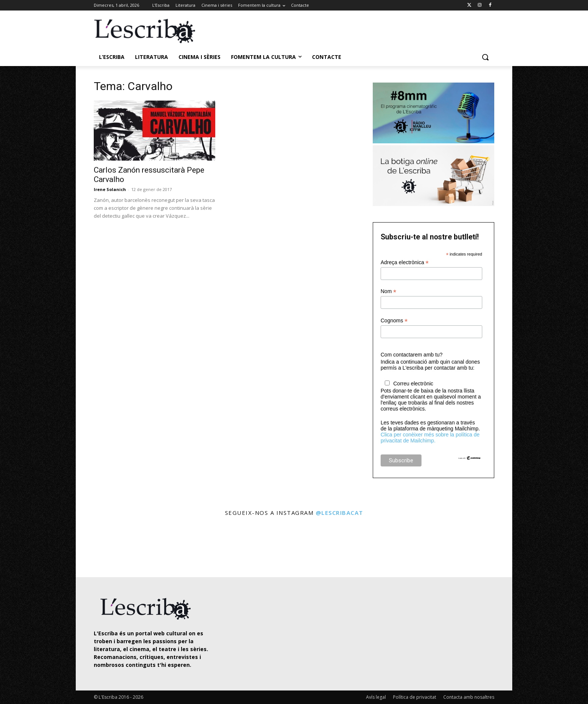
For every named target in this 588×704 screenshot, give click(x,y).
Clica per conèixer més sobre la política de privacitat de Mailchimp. (430, 438)
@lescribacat (340, 513)
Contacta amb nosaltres (469, 697)
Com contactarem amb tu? (412, 355)
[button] (485, 57)
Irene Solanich (110, 189)
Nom (388, 291)
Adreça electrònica (405, 262)
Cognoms (394, 321)
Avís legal (376, 697)
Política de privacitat (415, 697)
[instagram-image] (101, 548)
